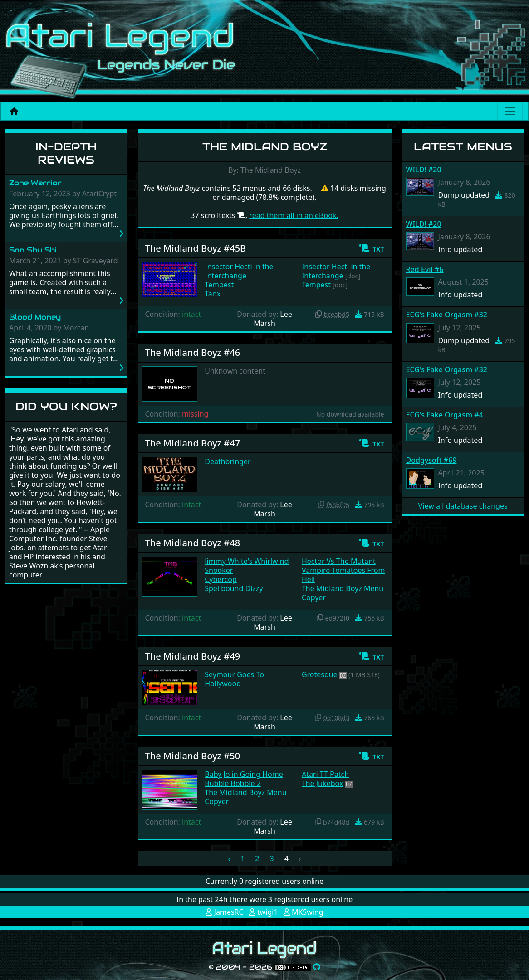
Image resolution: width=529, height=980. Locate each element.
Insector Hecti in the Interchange (239, 271)
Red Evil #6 (425, 269)
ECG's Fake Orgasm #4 (445, 415)
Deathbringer (228, 461)
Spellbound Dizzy (234, 588)
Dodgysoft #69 (431, 460)
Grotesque (320, 674)
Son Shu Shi (33, 250)
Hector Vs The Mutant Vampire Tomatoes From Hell (343, 570)
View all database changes (463, 506)
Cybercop (221, 579)
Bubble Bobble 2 (233, 783)
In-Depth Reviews (66, 153)
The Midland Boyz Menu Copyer (343, 593)
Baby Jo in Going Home (244, 774)
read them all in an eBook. (294, 215)
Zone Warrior (35, 183)
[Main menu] (510, 111)
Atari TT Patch (325, 774)
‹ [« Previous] (229, 859)
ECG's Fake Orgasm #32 (447, 315)
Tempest (219, 285)
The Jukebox (322, 783)
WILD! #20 (424, 170)
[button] (371, 248)
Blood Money (35, 317)
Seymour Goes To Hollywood (234, 679)
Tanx (213, 294)
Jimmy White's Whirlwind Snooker (247, 566)
